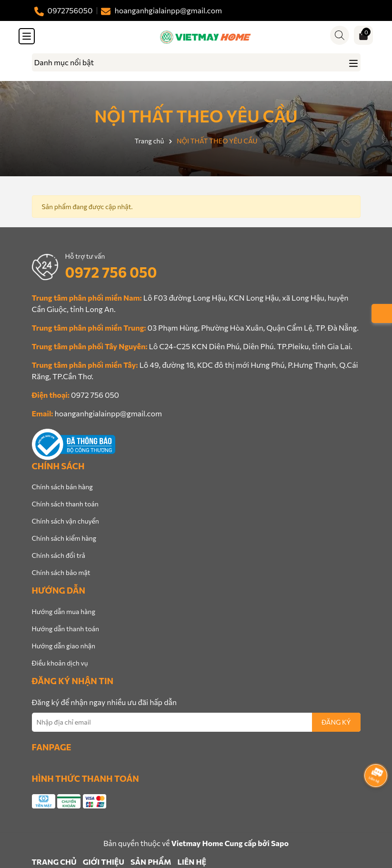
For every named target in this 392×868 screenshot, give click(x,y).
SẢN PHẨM (151, 862)
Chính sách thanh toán (65, 504)
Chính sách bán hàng (62, 487)
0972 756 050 (111, 272)
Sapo (280, 843)
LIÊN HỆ (192, 862)
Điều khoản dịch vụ (60, 663)
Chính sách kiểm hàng (64, 538)
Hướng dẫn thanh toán (66, 629)
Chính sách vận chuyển (65, 521)
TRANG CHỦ (54, 862)
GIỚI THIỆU (104, 862)
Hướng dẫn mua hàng (64, 611)
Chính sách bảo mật (61, 572)
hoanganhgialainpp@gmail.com (108, 413)
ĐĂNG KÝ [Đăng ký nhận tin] (336, 722)
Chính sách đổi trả (59, 555)
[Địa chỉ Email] (196, 722)
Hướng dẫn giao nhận (64, 646)
